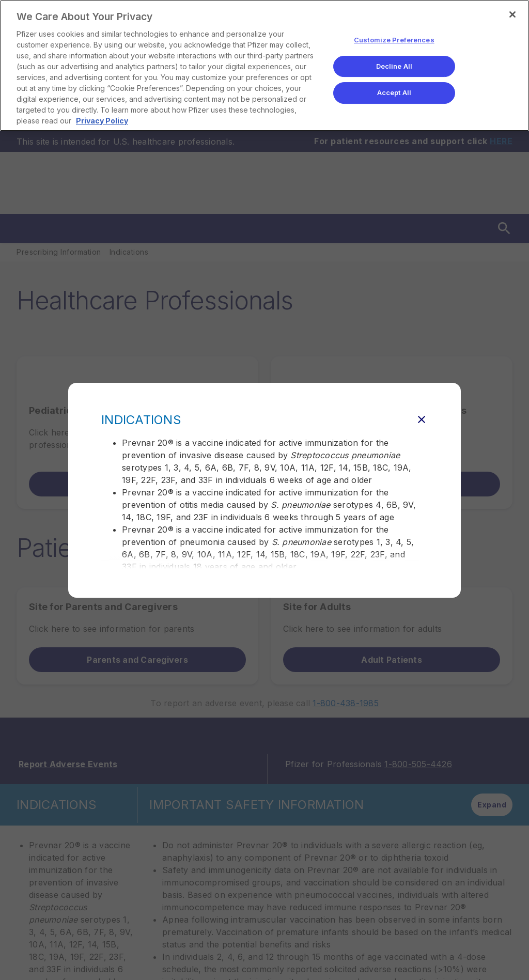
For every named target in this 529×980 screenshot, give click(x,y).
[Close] (512, 14)
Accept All (394, 92)
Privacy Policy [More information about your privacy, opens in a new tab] (102, 121)
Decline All (394, 66)
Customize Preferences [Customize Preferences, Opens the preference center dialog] (394, 40)
